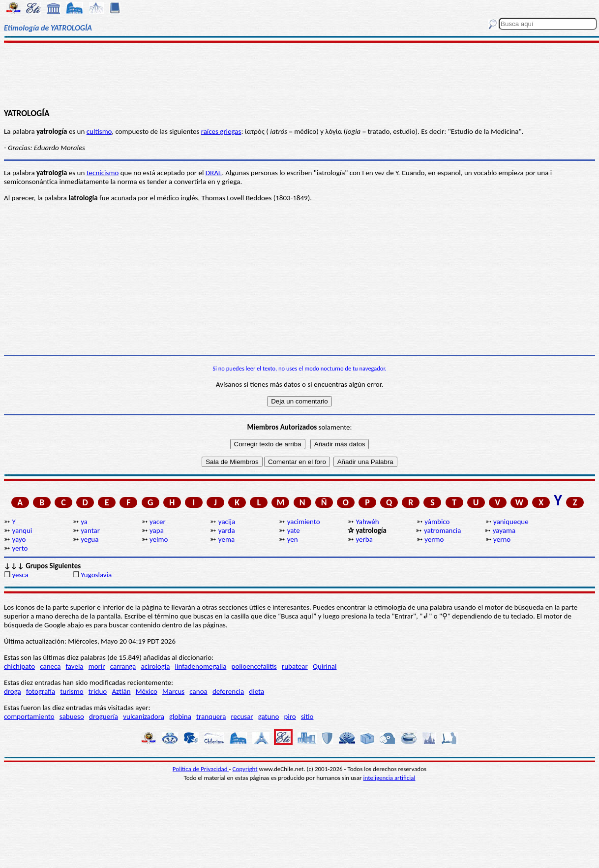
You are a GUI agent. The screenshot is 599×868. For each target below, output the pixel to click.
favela (75, 666)
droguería (104, 716)
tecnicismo (103, 173)
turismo (72, 691)
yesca (20, 575)
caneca (50, 666)
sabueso (72, 716)
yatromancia (443, 530)
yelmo (159, 539)
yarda (227, 530)
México (147, 691)
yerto (20, 548)
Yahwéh (367, 522)
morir (97, 666)
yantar (90, 530)
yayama (504, 530)
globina (180, 716)
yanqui (22, 530)
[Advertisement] (299, 75)
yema (226, 539)
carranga (123, 666)
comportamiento (29, 716)
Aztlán (121, 691)
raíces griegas (221, 131)
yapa (157, 530)
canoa (198, 691)
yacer (158, 522)
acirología (155, 666)
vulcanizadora (144, 716)
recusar (242, 716)
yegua (90, 539)
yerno (502, 539)
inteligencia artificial (389, 778)
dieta (256, 691)
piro (290, 716)
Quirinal (325, 666)
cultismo (99, 131)
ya (84, 522)
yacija (227, 522)
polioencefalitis (254, 666)
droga (13, 691)
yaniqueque (511, 522)
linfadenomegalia (201, 666)
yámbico (437, 522)
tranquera (211, 716)
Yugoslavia (96, 575)
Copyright (245, 769)
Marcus (173, 691)
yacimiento (304, 522)
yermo (434, 539)
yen (293, 539)
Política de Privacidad (201, 769)
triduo (98, 691)
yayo (19, 539)
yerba (364, 539)
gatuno (269, 716)
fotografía (41, 691)
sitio (307, 716)
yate (294, 530)
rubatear (295, 666)
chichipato (19, 666)
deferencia (228, 691)
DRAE (214, 173)
